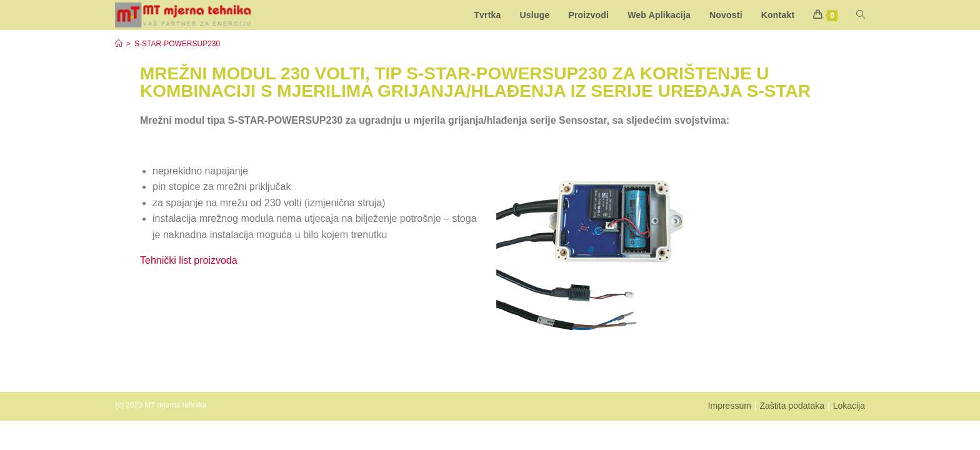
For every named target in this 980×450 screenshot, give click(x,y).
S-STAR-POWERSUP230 (177, 44)
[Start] (119, 44)
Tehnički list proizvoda (189, 260)
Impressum (730, 406)
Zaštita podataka (792, 406)
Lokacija (849, 406)
